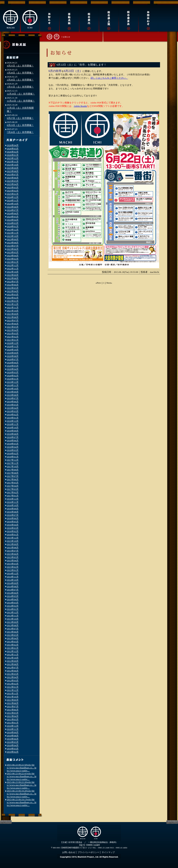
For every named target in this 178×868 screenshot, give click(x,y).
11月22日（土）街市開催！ (21, 101)
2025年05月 (13, 181)
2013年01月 (13, 648)
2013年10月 (13, 619)
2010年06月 (13, 739)
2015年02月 (13, 567)
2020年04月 (13, 369)
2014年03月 (13, 603)
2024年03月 (13, 223)
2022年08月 (13, 278)
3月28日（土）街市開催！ (20, 73)
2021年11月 (13, 308)
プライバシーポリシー (88, 852)
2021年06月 (13, 324)
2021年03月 (13, 333)
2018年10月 (13, 428)
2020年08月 (13, 356)
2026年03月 (13, 149)
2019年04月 (13, 408)
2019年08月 (13, 395)
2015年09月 (13, 544)
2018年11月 (13, 424)
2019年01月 (13, 418)
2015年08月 (13, 548)
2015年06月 (13, 554)
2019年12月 (13, 382)
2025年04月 (13, 184)
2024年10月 (13, 204)
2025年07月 (13, 175)
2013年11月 (13, 616)
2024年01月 (13, 226)
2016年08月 (13, 512)
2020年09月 (13, 353)
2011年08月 (13, 703)
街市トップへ (53, 36)
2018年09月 (13, 431)
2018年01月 (13, 457)
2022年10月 (13, 272)
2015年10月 (13, 541)
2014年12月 (13, 573)
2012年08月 (13, 664)
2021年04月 (13, 330)
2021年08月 (13, 317)
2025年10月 (13, 165)
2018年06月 (13, 440)
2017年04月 (13, 486)
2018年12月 (13, 421)
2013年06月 (13, 632)
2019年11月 (13, 385)
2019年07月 (13, 398)
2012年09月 (13, 661)
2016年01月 (13, 535)
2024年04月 (13, 220)
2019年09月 (13, 392)
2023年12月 (13, 230)
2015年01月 (13, 570)
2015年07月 (13, 551)
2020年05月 (13, 366)
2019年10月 (13, 389)
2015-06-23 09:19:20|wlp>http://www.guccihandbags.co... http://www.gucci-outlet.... (22, 794)
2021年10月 (13, 311)
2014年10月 (13, 580)
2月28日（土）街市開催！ (20, 80)
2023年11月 (13, 233)
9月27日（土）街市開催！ (20, 118)
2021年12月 (13, 304)
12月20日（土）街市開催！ (21, 94)
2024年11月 (13, 200)
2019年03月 (13, 411)
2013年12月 (13, 612)
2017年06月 (13, 479)
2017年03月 (13, 489)
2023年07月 (13, 246)
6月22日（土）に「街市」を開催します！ (82, 65)
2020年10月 (13, 350)
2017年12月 (13, 460)
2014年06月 (13, 593)
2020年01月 (13, 379)
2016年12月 (13, 499)
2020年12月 (13, 343)
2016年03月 (13, 528)
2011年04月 (13, 716)
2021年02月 (13, 337)
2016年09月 (13, 509)
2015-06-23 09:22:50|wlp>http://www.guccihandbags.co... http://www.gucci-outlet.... (22, 768)
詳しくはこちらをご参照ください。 (109, 78)
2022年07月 (13, 282)
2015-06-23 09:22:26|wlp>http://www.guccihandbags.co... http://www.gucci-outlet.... (22, 785)
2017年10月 (13, 466)
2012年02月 (13, 684)
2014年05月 (13, 596)
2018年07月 (13, 437)
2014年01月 (13, 609)
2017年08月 (13, 473)
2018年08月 (13, 434)
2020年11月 (13, 346)
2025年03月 (13, 187)
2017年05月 (13, 483)
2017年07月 (13, 476)
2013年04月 (13, 638)
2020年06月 (13, 363)
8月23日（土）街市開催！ (20, 125)
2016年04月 (13, 525)
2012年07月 (13, 668)
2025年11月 (13, 162)
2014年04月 (13, 599)
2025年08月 (13, 171)
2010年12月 (13, 726)
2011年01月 (13, 723)
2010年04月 (13, 745)
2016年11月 (13, 502)
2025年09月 (13, 168)
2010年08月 (13, 736)
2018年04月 (13, 447)
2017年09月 (13, 470)
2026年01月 (13, 155)
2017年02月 (13, 492)
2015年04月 (13, 560)
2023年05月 (13, 252)
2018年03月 (13, 450)
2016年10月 (13, 505)
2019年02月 (13, 415)
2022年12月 (13, 265)
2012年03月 (13, 681)
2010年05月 (13, 742)
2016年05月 (13, 522)
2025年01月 (13, 194)
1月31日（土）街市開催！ (20, 87)
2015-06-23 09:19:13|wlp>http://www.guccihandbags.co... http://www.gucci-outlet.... (22, 802)
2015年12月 (13, 538)
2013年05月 (13, 635)
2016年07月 (13, 515)
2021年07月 (13, 320)
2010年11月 (13, 729)
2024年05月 (13, 217)
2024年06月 (13, 213)
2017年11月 (13, 463)
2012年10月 (13, 658)
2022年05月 (13, 288)
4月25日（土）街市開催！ (20, 66)
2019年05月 (13, 405)
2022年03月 (13, 295)
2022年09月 (13, 275)
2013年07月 (13, 629)
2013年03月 (13, 642)
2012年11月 (13, 655)
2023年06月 (13, 249)
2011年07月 (13, 706)
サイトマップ (108, 852)
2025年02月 (13, 191)
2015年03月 (13, 564)
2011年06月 (13, 710)
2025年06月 (13, 178)
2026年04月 (13, 145)
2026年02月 (13, 152)
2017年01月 (13, 496)
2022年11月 (13, 269)
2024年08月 (13, 207)
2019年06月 (13, 402)
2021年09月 (13, 314)
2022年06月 (13, 285)
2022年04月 (13, 291)
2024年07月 (13, 210)
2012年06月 (13, 671)
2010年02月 (13, 752)
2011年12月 (13, 690)
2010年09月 (13, 732)
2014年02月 (13, 606)
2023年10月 (13, 236)
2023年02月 (13, 259)
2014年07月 (13, 590)
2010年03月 (13, 749)
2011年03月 (13, 719)
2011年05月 (13, 713)
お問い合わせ (69, 852)
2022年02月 (13, 298)
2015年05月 (13, 557)
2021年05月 (13, 327)
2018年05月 (13, 444)
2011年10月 (13, 697)
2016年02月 (13, 531)
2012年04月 (13, 677)
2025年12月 (13, 158)
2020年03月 (13, 372)
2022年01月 (13, 301)
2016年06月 (13, 518)
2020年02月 (13, 376)
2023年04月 (13, 256)
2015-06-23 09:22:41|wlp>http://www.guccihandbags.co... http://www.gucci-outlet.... (22, 776)
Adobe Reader (80, 106)
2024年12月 (13, 197)
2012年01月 (13, 687)
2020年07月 (13, 359)
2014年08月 (13, 586)
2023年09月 (13, 239)
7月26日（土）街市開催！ (20, 132)
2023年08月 (13, 243)
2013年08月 (13, 625)
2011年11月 (13, 693)
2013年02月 (13, 645)
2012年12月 (13, 651)
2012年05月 (13, 674)
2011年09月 (13, 700)
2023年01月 (13, 262)
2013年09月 (13, 622)
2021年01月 (13, 340)
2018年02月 (13, 453)
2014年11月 (13, 577)
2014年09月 (13, 583)
